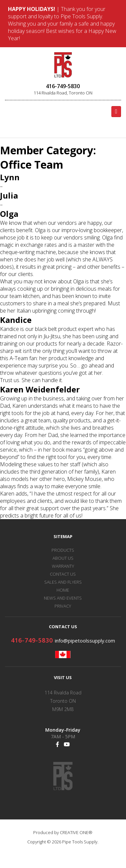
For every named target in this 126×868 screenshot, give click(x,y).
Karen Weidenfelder (40, 389)
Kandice (16, 320)
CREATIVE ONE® (76, 832)
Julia (9, 195)
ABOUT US (63, 558)
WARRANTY (63, 566)
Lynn (10, 177)
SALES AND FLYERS (63, 582)
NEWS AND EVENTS (63, 598)
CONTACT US (63, 574)
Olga (9, 214)
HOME (63, 590)
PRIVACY (63, 606)
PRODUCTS (63, 550)
